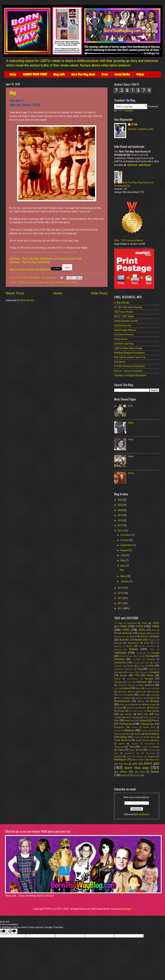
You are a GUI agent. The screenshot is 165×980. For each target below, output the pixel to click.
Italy (157, 688)
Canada (155, 653)
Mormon (142, 708)
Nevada (60, 282)
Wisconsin (154, 760)
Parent (156, 720)
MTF (119, 698)
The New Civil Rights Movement (130, 375)
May (123, 560)
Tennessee (119, 747)
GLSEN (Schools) (123, 325)
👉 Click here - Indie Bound (137, 165)
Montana (130, 708)
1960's (123, 626)
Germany (118, 682)
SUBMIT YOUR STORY (35, 74)
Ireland (148, 688)
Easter (120, 672)
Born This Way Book (83, 74)
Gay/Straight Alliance (125, 330)
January (125, 581)
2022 (121, 505)
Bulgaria (118, 650)
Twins (132, 750)
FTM (137, 675)
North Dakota (150, 718)
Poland (134, 727)
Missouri (118, 708)
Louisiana (155, 695)
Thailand (144, 747)
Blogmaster (133, 643)
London (143, 695)
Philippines (119, 727)
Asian (156, 636)
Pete (130, 440)
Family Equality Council (126, 321)
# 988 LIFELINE (122, 303)
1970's (21, 282)
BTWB (134, 125)
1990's (126, 630)
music (124, 775)
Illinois (52, 282)
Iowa (138, 688)
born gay (29, 282)
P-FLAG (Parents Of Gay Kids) (129, 366)
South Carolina (143, 740)
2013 (121, 598)
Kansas (143, 692)
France (117, 679)
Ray (12, 93)
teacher (136, 775)
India (116, 688)
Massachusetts (122, 701)
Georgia (149, 679)
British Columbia (147, 646)
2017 (121, 525)
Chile (139, 656)
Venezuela (150, 753)
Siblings (74, 282)
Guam (129, 682)
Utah (116, 753)
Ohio (116, 720)
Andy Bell (155, 633)
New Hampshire (136, 711)
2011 (121, 608)
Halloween (141, 682)
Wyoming (123, 764)
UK (141, 750)
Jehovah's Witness (126, 692)
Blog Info (59, 74)
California (120, 653)
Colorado (151, 659)
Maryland (151, 698)
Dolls (151, 666)
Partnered (126, 724)
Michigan (155, 701)
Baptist (139, 640)
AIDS (154, 630)
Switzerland (150, 744)
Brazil (129, 646)
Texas (132, 747)
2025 (121, 500)
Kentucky (155, 692)
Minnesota (136, 705)
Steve (131, 473)
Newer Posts (15, 293)
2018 (121, 520)
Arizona (133, 636)
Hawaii (156, 682)
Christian (150, 656)
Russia (138, 734)
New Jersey (153, 711)
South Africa (150, 737)
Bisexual (118, 643)
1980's (155, 626)
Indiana (126, 688)
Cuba (147, 663)
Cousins (136, 663)
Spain (157, 740)
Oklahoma (129, 721)
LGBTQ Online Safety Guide (128, 348)
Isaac (131, 456)
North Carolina (133, 717)
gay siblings (121, 772)
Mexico (141, 701)
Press (105, 74)
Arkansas (145, 636)
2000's (142, 630)
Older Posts (99, 293)
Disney (141, 666)
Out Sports (120, 362)
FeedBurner (143, 814)
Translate (125, 111)
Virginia (151, 756)
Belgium (152, 640)
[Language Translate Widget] (131, 106)
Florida (150, 675)
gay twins (140, 772)
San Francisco (152, 734)
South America (122, 740)
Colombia (136, 659)
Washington (120, 760)
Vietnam (140, 757)
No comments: (50, 278)
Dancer (130, 666)
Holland (131, 685)
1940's (144, 623)
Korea (121, 695)
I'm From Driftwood (124, 335)
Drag (139, 669)
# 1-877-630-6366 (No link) (128, 307)
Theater (156, 747)
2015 (121, 588)
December (126, 535)
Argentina (121, 637)
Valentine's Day (132, 753)
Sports (122, 744)
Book (147, 643)
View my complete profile (141, 129)
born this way (41, 282)
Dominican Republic (123, 669)
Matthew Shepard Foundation (129, 353)
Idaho (141, 685)
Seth (130, 406)
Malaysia (139, 698)
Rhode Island (147, 731)
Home (13, 74)
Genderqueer (133, 679)
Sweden (135, 744)
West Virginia (138, 760)
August (125, 550)
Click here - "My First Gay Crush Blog (29, 262)
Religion (129, 730)
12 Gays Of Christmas (125, 623)
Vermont (118, 756)
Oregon (143, 720)
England (155, 672)
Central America (126, 656)
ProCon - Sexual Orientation (128, 371)
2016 (121, 531)
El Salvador (143, 672)
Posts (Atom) (27, 300)
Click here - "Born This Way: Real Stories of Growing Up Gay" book (45, 259)
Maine (128, 698)
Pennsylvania (147, 724)
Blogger (128, 909)
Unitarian (152, 750)
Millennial (123, 705)
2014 (121, 593)
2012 (121, 603)
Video (129, 757)
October (125, 540)
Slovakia (137, 737)
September (127, 545)
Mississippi (151, 705)
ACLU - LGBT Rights (124, 316)
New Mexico (126, 714)
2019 (121, 515)
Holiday (121, 685)
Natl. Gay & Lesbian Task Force (130, 357)
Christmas (119, 659)
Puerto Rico (149, 727)
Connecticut (120, 663)
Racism (117, 731)
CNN (152, 650)
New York (143, 714)
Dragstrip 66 (154, 669)
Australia (124, 640)
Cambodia (141, 653)
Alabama (142, 633)
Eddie (131, 423)
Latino (130, 695)
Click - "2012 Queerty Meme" (129, 240)
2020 (121, 510)
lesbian (155, 772)
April (123, 566)
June (123, 555)
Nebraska (155, 708)
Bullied (133, 649)
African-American (123, 633)
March (124, 576)
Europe (124, 675)
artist (135, 764)
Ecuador (131, 672)
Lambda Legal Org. (124, 344)
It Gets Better (121, 339)
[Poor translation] (12, 931)
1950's (156, 623)
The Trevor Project (124, 312)
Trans (120, 750)
